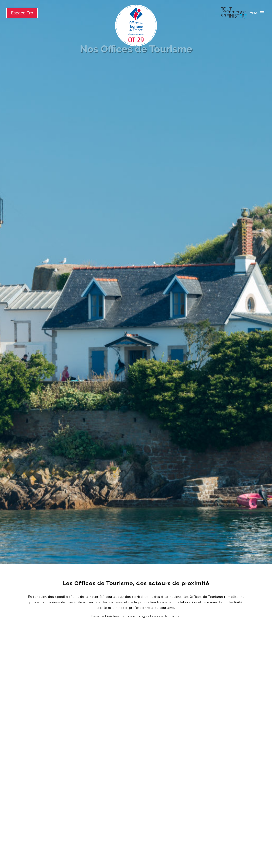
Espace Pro (22, 13)
